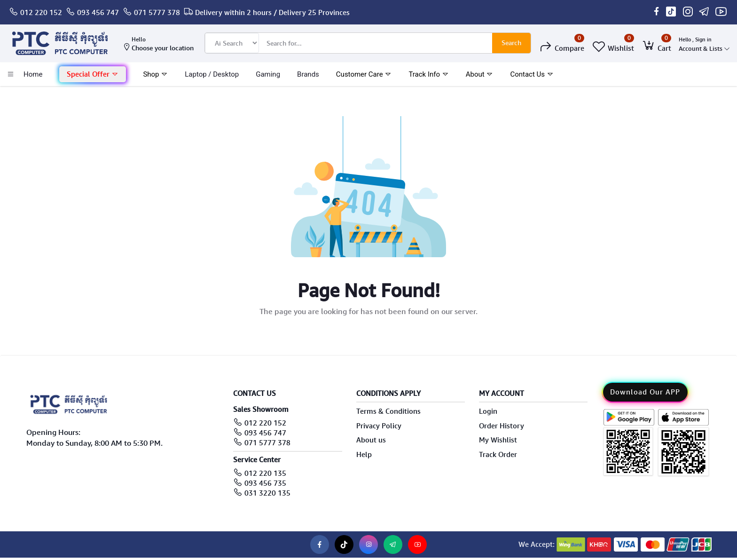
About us (371, 440)
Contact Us (532, 74)
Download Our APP (645, 392)
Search (511, 43)
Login (488, 411)
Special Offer (93, 74)
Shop (155, 74)
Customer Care (364, 74)
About (480, 74)
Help (364, 455)
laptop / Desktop (212, 74)
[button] (93, 75)
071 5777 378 (157, 13)
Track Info (428, 74)
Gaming (268, 74)
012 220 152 (41, 13)
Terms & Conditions (388, 411)
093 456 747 (98, 13)
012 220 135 (265, 473)
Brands (308, 74)
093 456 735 (265, 483)
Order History (502, 426)
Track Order (498, 455)
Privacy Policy (379, 426)
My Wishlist (498, 440)
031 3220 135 (267, 493)
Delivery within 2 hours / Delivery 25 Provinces (272, 13)
